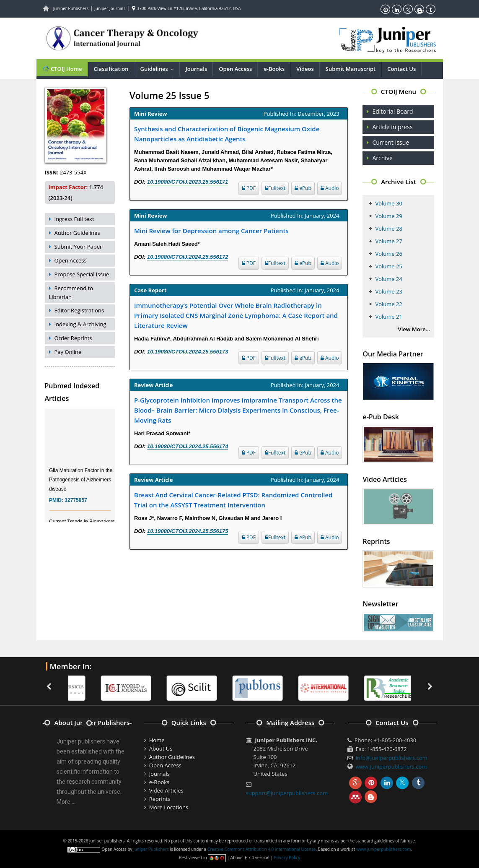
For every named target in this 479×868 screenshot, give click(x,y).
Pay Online (68, 352)
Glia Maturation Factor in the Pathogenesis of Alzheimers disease (81, 483)
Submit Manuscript (351, 69)
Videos (305, 69)
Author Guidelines (77, 233)
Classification (111, 69)
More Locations (169, 807)
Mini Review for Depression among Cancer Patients (211, 231)
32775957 (76, 504)
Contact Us (401, 69)
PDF (249, 188)
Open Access (235, 69)
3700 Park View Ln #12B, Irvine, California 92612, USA (186, 8)
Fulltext (275, 188)
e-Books (274, 69)
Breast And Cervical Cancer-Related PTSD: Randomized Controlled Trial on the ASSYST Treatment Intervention (233, 500)
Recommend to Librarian (71, 292)
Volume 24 (388, 279)
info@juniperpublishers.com (392, 758)
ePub (303, 188)
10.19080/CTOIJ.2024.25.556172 (188, 257)
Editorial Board (392, 111)
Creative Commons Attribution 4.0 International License (262, 849)
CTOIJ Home (62, 69)
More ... (66, 802)
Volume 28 (388, 229)
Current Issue (391, 142)
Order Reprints (73, 338)
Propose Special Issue (82, 274)
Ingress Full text (74, 219)
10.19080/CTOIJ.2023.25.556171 (188, 182)
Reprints (160, 799)
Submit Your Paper (78, 247)
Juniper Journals (110, 8)
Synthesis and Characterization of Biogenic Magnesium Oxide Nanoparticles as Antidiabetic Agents (227, 134)
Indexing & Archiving (80, 324)
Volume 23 (388, 291)
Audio (330, 188)
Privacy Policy (287, 858)
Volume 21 (388, 317)
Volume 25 (388, 266)
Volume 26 (388, 254)
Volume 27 (388, 241)
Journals (196, 69)
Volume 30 (388, 203)
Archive (382, 158)
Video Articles (166, 790)
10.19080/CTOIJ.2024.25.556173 (188, 352)
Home (157, 740)
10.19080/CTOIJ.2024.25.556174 (188, 446)
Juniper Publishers (71, 8)
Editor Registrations (79, 310)
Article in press (392, 127)
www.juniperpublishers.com (391, 767)
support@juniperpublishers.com (287, 793)
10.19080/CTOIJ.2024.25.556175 (188, 531)
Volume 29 (388, 216)
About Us (161, 748)
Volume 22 (388, 304)
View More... (414, 329)
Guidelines (159, 69)
